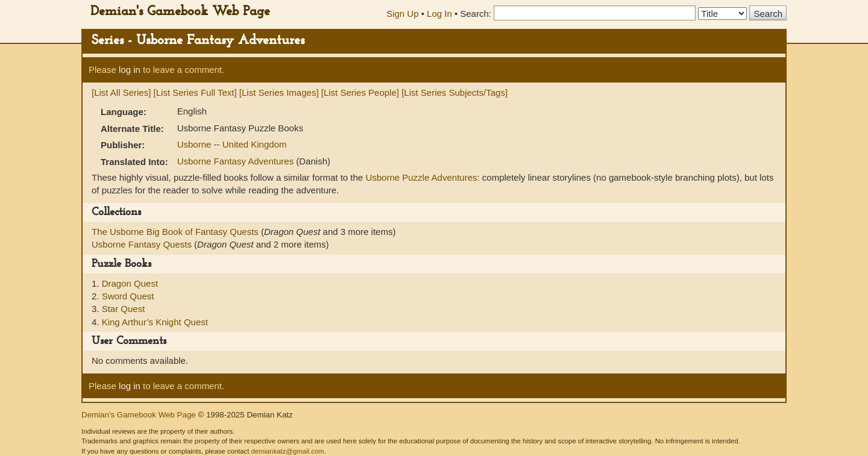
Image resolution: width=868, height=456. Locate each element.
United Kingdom (255, 144)
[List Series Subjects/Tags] (454, 92)
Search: (476, 14)
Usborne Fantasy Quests (143, 244)
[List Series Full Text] (195, 92)
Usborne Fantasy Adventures (237, 161)
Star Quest (124, 309)
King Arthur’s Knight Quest (155, 322)
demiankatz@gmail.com (287, 451)
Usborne (196, 144)
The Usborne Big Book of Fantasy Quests (176, 232)
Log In (439, 14)
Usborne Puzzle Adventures (421, 177)
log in (130, 70)
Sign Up (402, 14)
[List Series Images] (279, 92)
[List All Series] (121, 92)
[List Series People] (360, 92)
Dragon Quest (130, 283)
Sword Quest (128, 296)
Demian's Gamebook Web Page (180, 12)
